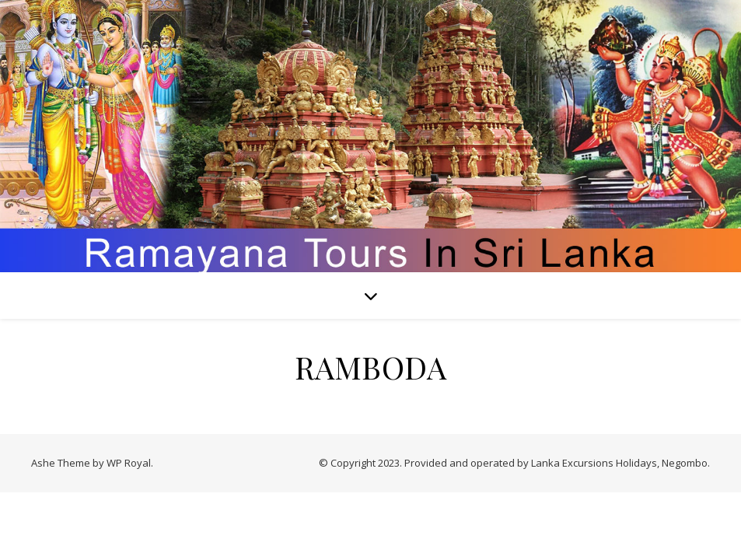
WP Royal (129, 463)
